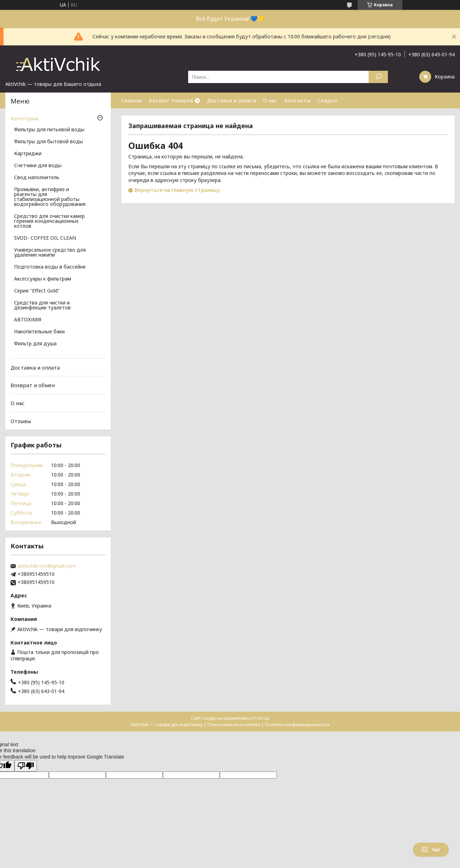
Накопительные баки (39, 332)
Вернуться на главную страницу (177, 190)
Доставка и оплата (231, 100)
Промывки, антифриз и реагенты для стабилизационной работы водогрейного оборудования (50, 197)
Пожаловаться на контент (234, 725)
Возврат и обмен (33, 385)
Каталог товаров (171, 100)
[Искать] (378, 77)
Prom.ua (261, 718)
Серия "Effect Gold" (37, 291)
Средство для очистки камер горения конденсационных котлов (49, 221)
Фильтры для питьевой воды (49, 130)
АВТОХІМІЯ (28, 320)
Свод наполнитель (37, 178)
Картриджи (28, 154)
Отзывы (21, 421)
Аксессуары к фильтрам (43, 279)
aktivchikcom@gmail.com (47, 566)
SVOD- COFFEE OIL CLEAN (45, 238)
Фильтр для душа (35, 344)
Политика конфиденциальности (297, 725)
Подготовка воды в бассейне (50, 267)
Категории (24, 118)
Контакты (297, 100)
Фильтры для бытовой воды (49, 142)
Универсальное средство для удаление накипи (50, 253)
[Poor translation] (26, 766)
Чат (431, 850)
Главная (132, 100)
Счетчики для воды (38, 166)
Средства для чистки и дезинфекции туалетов (42, 306)
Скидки (327, 100)
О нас (270, 100)
